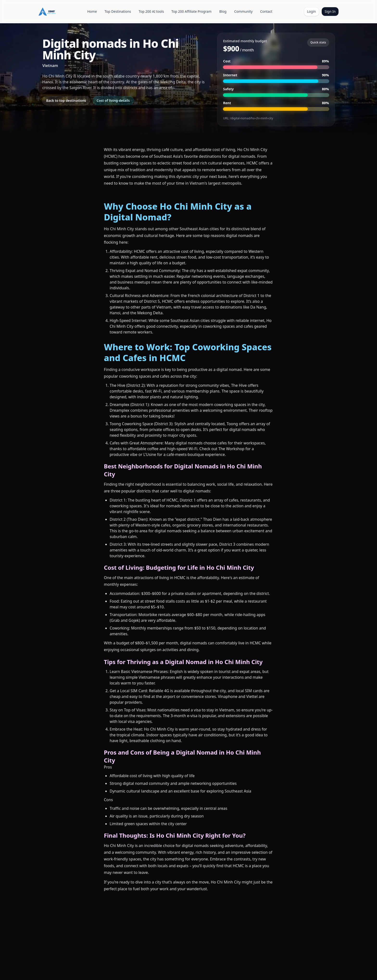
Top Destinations (118, 11)
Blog (223, 11)
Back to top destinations (66, 100)
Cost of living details (113, 100)
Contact (266, 11)
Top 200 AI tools (151, 11)
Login (311, 11)
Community (243, 11)
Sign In (330, 11)
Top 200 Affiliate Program (192, 11)
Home (92, 11)
